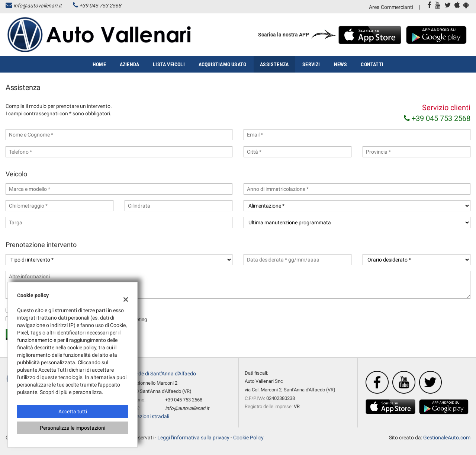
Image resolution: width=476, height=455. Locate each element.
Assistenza (274, 64)
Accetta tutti (73, 411)
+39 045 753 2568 (100, 6)
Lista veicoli (169, 64)
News (341, 64)
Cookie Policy (248, 438)
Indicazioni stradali (147, 416)
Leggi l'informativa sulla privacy (193, 438)
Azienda (129, 64)
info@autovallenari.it (38, 6)
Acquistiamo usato (222, 64)
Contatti (372, 64)
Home (99, 64)
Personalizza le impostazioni (73, 428)
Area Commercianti (391, 7)
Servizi (311, 64)
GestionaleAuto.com (447, 438)
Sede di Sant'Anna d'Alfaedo (164, 374)
